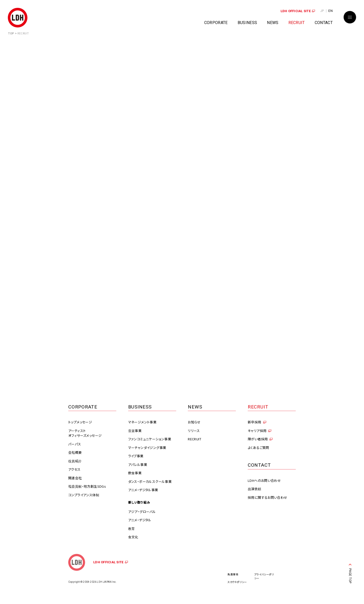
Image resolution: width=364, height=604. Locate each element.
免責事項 (233, 574)
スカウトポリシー (237, 582)
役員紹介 (75, 461)
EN (331, 11)
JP (322, 11)
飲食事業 (135, 473)
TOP (11, 33)
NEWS (273, 23)
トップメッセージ (80, 422)
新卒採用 (255, 422)
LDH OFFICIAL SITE (296, 11)
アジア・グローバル (142, 512)
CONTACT (324, 23)
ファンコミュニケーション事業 (150, 439)
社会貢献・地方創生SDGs (87, 486)
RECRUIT (297, 23)
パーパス (75, 444)
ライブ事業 (136, 456)
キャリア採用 (257, 431)
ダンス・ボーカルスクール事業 (150, 481)
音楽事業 (135, 431)
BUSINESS (247, 23)
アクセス (74, 469)
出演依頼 (255, 489)
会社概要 (75, 452)
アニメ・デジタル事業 (143, 490)
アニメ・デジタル (140, 520)
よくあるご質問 (258, 448)
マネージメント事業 (142, 422)
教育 (132, 528)
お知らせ (194, 422)
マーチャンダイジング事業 (147, 448)
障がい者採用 (258, 439)
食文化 (133, 537)
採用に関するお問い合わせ (268, 497)
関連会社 (75, 478)
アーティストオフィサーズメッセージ (85, 433)
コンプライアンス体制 (84, 495)
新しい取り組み (139, 502)
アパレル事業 (138, 465)
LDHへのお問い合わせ (264, 480)
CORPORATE (216, 23)
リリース (194, 431)
